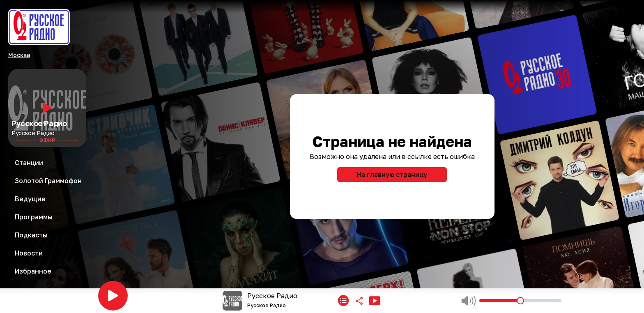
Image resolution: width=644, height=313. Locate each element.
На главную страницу (392, 175)
